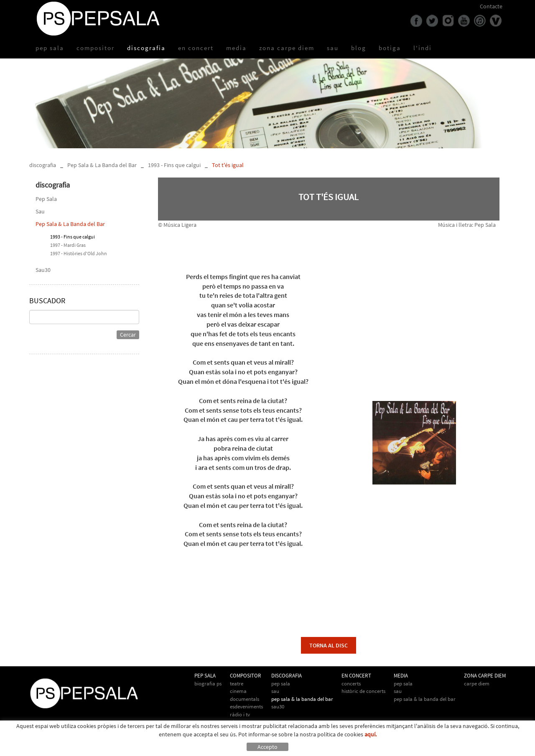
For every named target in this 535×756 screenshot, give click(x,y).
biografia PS (208, 684)
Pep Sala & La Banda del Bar (102, 165)
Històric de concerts (363, 691)
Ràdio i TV (240, 714)
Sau (40, 211)
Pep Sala (46, 199)
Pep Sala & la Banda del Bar (425, 699)
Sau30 (43, 270)
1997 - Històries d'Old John (79, 253)
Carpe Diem (477, 684)
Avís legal (87, 749)
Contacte (491, 6)
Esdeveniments (246, 707)
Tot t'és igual (228, 165)
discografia (43, 165)
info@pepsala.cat (292, 749)
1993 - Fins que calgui (174, 165)
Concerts (351, 684)
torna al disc (329, 645)
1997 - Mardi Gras (68, 245)
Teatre (237, 684)
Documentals (245, 699)
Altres (236, 722)
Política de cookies (52, 749)
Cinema (238, 691)
